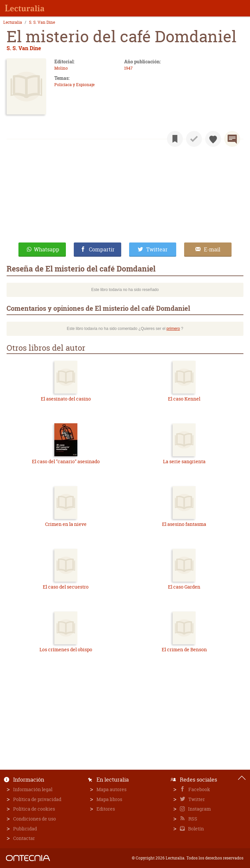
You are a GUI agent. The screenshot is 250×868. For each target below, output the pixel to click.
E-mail (212, 249)
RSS (192, 819)
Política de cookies (34, 809)
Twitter (196, 799)
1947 (128, 68)
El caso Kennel (184, 399)
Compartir (102, 249)
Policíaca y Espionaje (74, 85)
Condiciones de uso (35, 819)
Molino (61, 68)
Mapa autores (111, 789)
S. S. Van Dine (42, 22)
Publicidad (25, 829)
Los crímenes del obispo (66, 649)
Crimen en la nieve (66, 524)
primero (173, 329)
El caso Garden (184, 587)
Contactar (24, 838)
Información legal (33, 789)
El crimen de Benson (184, 649)
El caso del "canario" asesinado (66, 461)
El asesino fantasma (184, 524)
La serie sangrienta (184, 461)
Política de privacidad (37, 799)
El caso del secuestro (66, 587)
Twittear (157, 249)
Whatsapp (47, 249)
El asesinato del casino (66, 399)
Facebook (199, 789)
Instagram (199, 809)
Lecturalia (13, 22)
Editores (106, 809)
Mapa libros (109, 799)
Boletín (195, 829)
